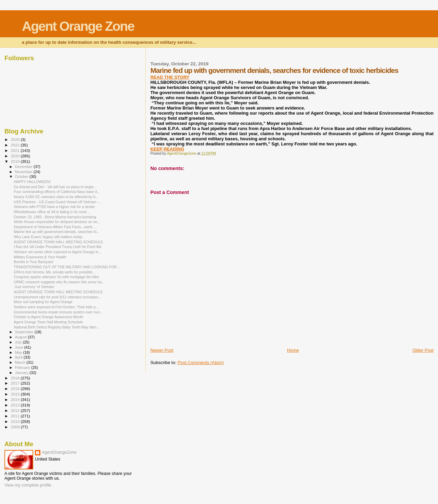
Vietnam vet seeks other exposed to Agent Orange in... (57, 252)
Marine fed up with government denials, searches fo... (57, 232)
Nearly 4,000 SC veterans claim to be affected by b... (56, 197)
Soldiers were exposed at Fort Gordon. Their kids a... (56, 307)
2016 (16, 389)
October (22, 177)
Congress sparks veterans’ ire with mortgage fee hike (56, 277)
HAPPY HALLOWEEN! (32, 182)
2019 (16, 161)
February (23, 367)
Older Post (423, 350)
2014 (16, 399)
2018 (16, 378)
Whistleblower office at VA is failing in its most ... (52, 212)
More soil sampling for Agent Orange (43, 302)
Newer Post (162, 350)
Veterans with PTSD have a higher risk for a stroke (54, 207)
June (20, 347)
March (21, 362)
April (19, 357)
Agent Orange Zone (78, 26)
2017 (16, 383)
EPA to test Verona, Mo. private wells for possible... (55, 272)
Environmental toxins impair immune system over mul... (58, 312)
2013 (16, 405)
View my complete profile (28, 485)
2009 (16, 427)
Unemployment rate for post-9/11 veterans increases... (57, 297)
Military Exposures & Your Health (40, 257)
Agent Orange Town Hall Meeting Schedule (48, 322)
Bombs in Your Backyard (33, 262)
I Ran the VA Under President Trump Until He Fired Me (57, 247)
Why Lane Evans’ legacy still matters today (48, 237)
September (25, 332)
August (22, 337)
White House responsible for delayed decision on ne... (57, 222)
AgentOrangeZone (59, 452)
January (22, 373)
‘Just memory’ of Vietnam (34, 287)
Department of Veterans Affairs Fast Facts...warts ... (55, 227)
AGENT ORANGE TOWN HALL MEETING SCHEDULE (58, 242)
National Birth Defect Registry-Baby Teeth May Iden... (56, 327)
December (24, 167)
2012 (16, 410)
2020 (16, 156)
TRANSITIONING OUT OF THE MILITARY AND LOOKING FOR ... (67, 267)
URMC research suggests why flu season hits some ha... (59, 282)
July (19, 342)
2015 (16, 394)
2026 (16, 139)
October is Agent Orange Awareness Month (48, 317)
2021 (16, 150)
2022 (16, 145)
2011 (16, 416)
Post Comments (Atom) (201, 363)
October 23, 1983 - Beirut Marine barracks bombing (55, 217)
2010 (16, 421)
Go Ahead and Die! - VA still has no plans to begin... (55, 187)
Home (293, 350)
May (19, 352)
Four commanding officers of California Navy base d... (57, 192)
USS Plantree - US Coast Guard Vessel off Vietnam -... (58, 202)
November (24, 172)
